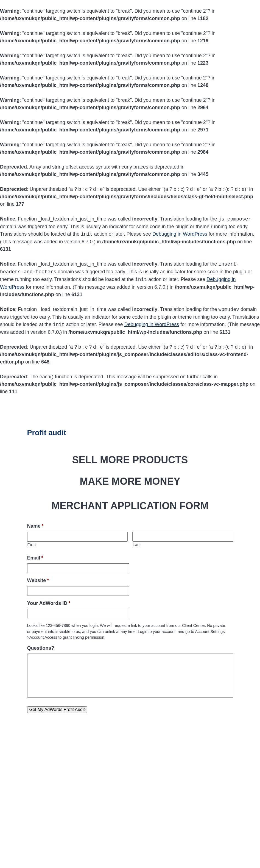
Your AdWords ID (49, 603)
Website (38, 580)
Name (35, 526)
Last (137, 545)
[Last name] (183, 537)
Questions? (41, 648)
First (32, 545)
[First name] (78, 537)
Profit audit (47, 433)
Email (35, 558)
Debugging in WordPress (180, 234)
